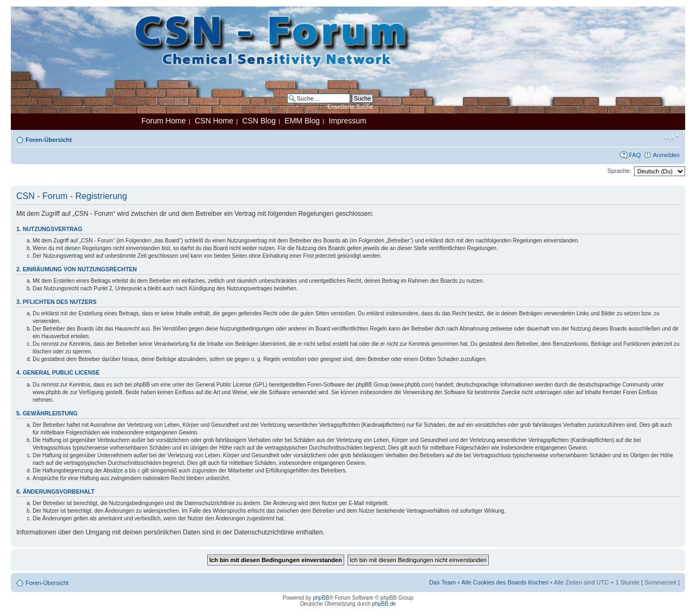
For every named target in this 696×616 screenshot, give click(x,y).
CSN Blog (259, 121)
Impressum (348, 121)
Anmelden (666, 155)
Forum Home (164, 121)
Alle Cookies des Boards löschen (505, 582)
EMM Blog (302, 121)
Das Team (442, 582)
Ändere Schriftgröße (672, 138)
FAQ (635, 155)
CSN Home (214, 121)
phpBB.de (384, 604)
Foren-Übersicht (49, 140)
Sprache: (619, 171)
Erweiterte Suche (350, 107)
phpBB (321, 598)
